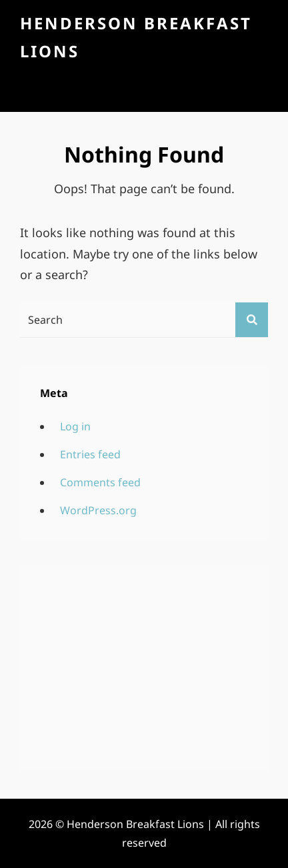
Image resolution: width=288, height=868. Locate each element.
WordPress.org (98, 510)
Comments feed (100, 482)
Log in (75, 426)
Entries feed (90, 454)
